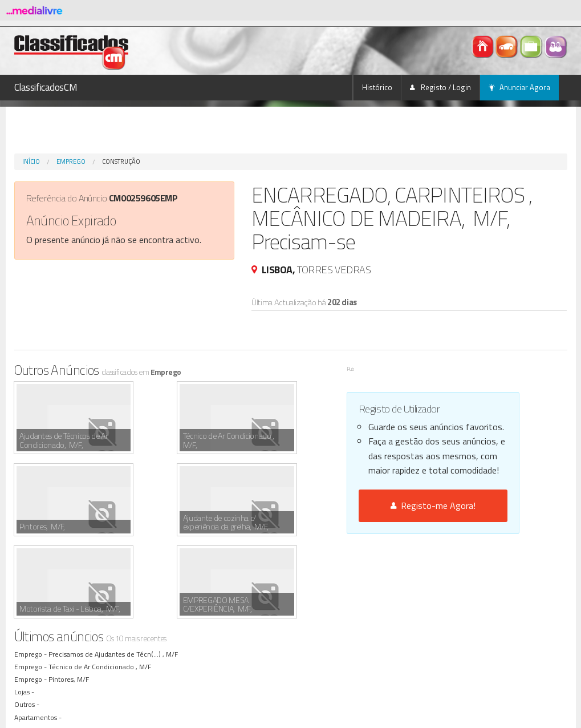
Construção (121, 161)
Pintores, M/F (70, 597)
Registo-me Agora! (433, 505)
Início (31, 161)
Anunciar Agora (519, 87)
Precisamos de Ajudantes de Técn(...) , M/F (115, 572)
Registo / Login (440, 87)
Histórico (377, 87)
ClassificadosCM (46, 87)
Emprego (71, 161)
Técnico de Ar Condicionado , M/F (101, 585)
